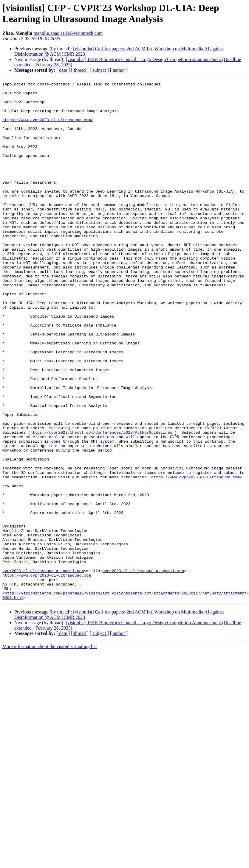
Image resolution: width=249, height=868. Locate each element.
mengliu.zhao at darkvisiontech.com (68, 33)
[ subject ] (99, 70)
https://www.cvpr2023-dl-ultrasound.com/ (48, 128)
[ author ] (119, 70)
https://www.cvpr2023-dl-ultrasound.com (47, 674)
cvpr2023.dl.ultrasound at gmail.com (43, 669)
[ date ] (63, 70)
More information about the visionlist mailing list (50, 750)
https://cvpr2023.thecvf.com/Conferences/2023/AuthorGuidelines (101, 503)
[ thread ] (80, 70)
